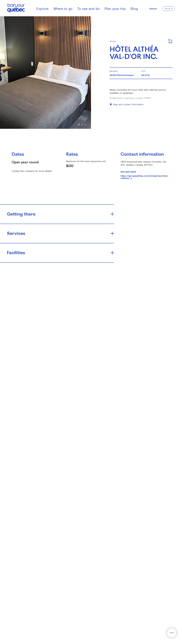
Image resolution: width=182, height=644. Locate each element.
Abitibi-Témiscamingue (122, 75)
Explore (42, 9)
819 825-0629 (128, 172)
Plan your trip (115, 9)
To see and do (89, 9)
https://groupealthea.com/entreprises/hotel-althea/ (144, 177)
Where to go (63, 9)
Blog (134, 9)
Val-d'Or (146, 75)
